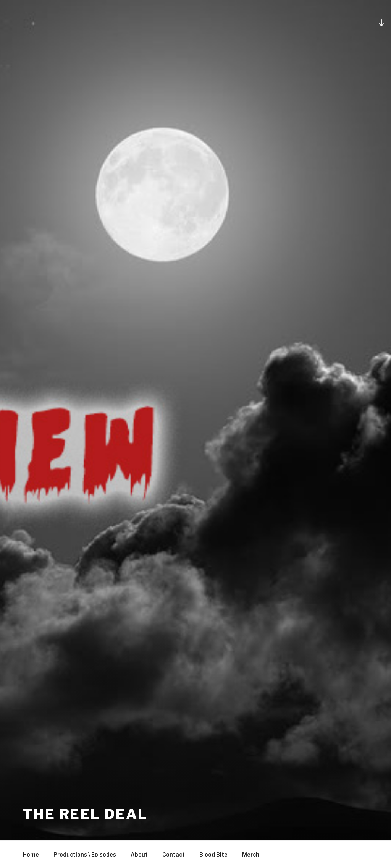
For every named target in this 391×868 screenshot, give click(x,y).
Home (31, 854)
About (139, 854)
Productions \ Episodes (85, 854)
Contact (174, 854)
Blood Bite (213, 854)
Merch (251, 854)
